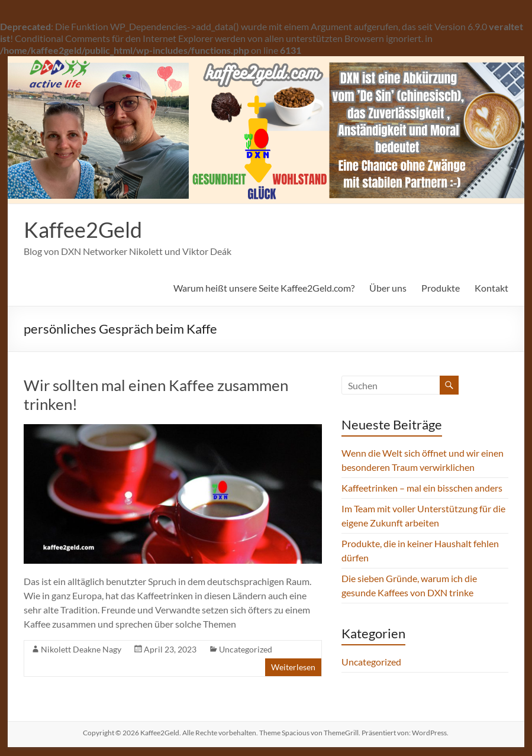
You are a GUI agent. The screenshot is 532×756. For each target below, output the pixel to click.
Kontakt (491, 288)
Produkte (441, 288)
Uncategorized (246, 649)
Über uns (388, 288)
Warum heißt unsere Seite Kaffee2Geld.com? (264, 288)
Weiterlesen (293, 667)
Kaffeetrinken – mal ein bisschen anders (422, 488)
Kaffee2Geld (83, 230)
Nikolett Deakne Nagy (81, 649)
